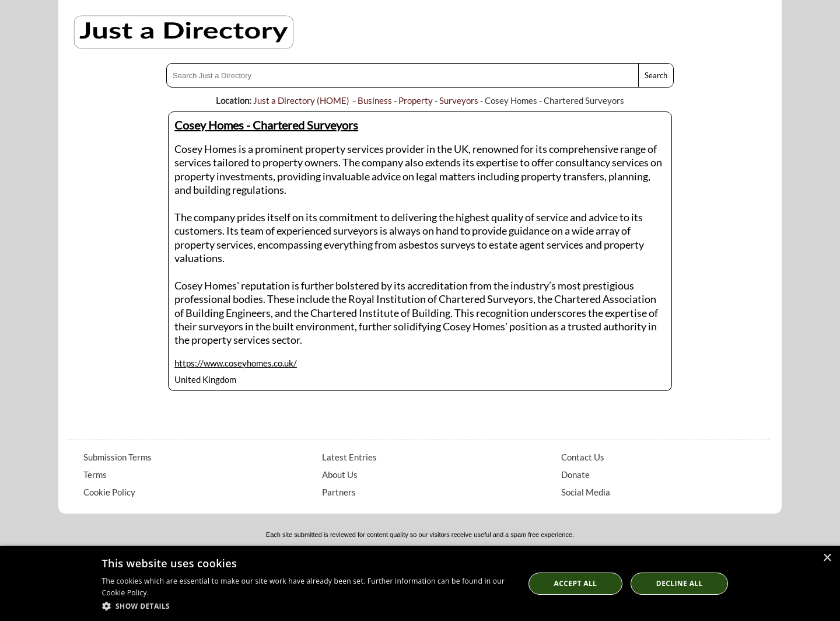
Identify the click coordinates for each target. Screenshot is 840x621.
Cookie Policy (109, 492)
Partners (339, 492)
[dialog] (420, 583)
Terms (95, 475)
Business (375, 100)
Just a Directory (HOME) (301, 100)
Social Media (586, 492)
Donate (575, 475)
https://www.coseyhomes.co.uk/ (236, 363)
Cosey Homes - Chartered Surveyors (266, 125)
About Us (340, 475)
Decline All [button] (680, 583)
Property (416, 100)
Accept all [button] (576, 583)
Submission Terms (118, 457)
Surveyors (459, 100)
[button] (307, 606)
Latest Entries (349, 457)
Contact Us (583, 457)
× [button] (827, 558)
